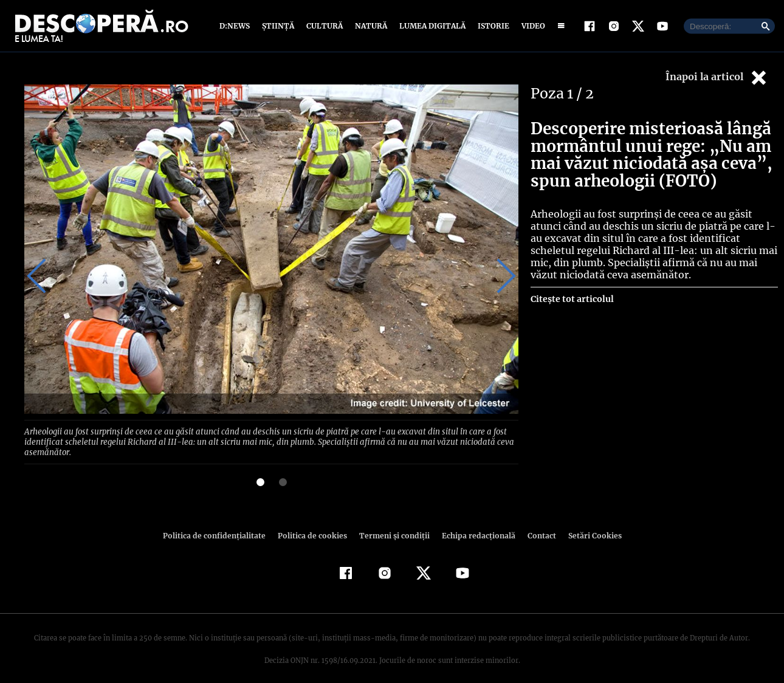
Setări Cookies (588, 524)
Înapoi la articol (717, 77)
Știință (279, 26)
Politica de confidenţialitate (219, 524)
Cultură (324, 26)
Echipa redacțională (475, 524)
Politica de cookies (314, 524)
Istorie (491, 26)
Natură (370, 26)
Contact (537, 524)
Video (531, 26)
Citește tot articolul (572, 299)
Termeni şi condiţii (393, 524)
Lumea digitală (430, 26)
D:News (236, 26)
